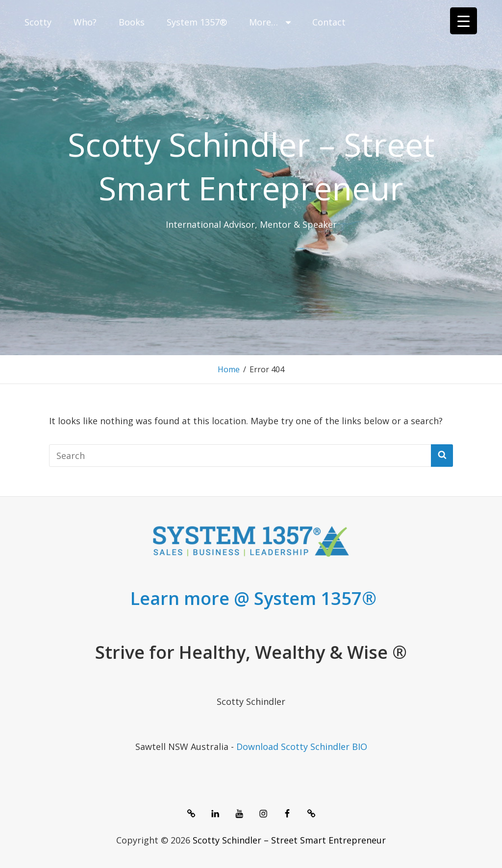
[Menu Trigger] (464, 21)
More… (271, 22)
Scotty (38, 22)
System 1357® (197, 22)
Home (229, 369)
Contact (329, 22)
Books (132, 22)
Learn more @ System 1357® (253, 598)
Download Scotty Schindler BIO (302, 747)
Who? (85, 22)
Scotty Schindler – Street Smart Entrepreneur (251, 166)
